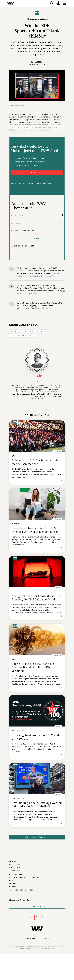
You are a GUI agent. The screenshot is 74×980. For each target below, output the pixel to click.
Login (37, 238)
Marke (14, 331)
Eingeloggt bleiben (26, 246)
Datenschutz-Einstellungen (24, 877)
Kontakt (13, 861)
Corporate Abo (34, 183)
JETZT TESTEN (37, 173)
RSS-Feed (14, 884)
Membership (28, 331)
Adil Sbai (39, 62)
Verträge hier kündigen (21, 890)
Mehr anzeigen (37, 837)
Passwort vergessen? (23, 230)
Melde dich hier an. (43, 308)
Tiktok (43, 331)
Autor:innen (16, 871)
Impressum (15, 865)
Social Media (18, 336)
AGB (11, 880)
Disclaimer (15, 868)
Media (33, 336)
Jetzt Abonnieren (37, 906)
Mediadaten (15, 887)
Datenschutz (16, 874)
